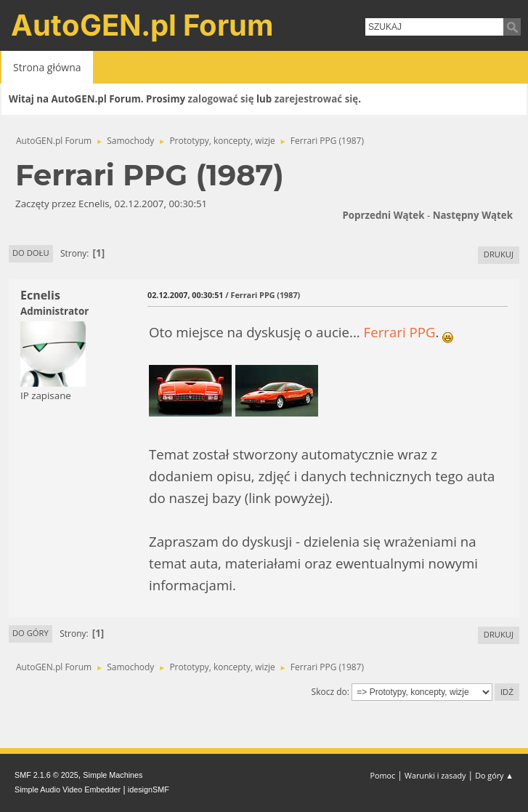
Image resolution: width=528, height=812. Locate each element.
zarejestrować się (316, 99)
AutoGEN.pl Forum (142, 25)
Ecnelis (40, 295)
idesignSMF (149, 789)
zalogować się (221, 99)
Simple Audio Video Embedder (68, 789)
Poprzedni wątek (383, 215)
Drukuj (499, 254)
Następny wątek (473, 215)
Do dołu (31, 253)
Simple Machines (113, 775)
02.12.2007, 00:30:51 (185, 295)
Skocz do (329, 692)
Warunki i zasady (435, 775)
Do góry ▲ (494, 775)
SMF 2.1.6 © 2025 (46, 775)
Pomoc (383, 775)
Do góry (31, 633)
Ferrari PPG (400, 332)
